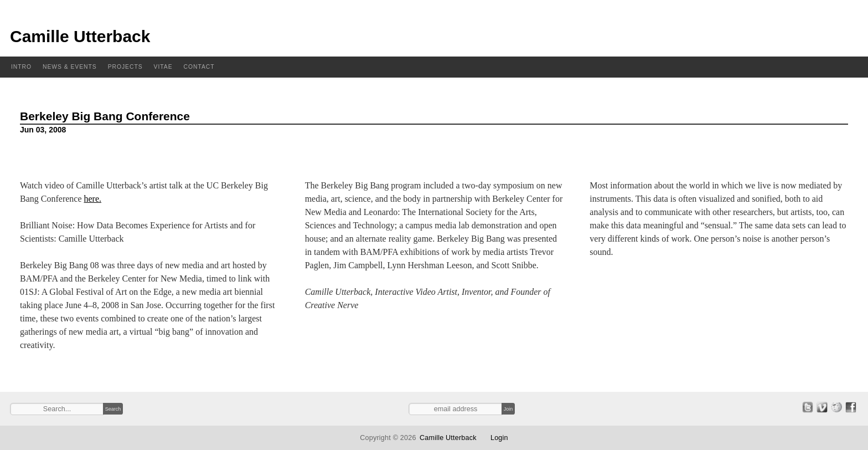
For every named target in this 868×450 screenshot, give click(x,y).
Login (499, 438)
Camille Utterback (80, 36)
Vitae (163, 67)
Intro (21, 67)
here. (93, 199)
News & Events (70, 67)
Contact (199, 67)
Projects (125, 67)
